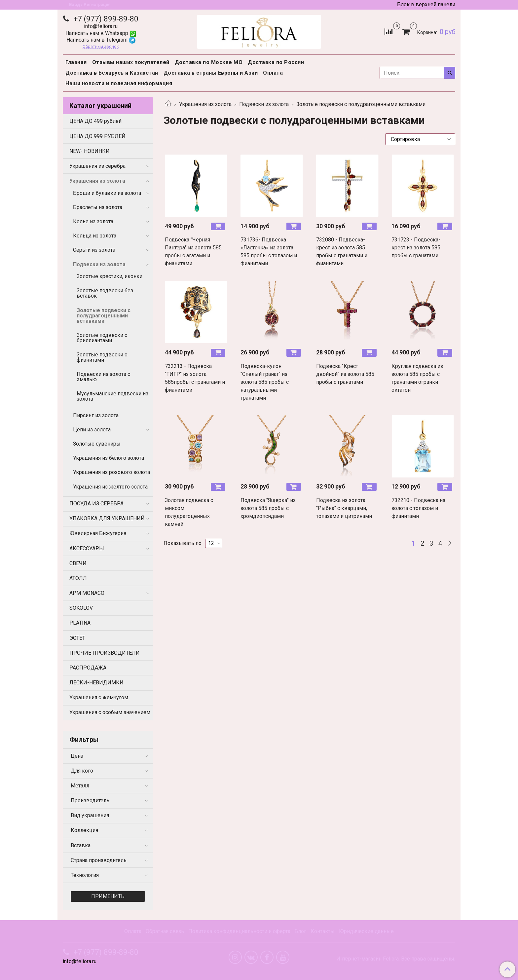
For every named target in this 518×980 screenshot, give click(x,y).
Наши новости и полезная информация (119, 83)
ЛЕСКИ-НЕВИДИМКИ (96, 683)
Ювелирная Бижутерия (98, 533)
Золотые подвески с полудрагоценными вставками (104, 316)
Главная (76, 62)
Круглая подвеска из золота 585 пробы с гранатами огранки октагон (417, 378)
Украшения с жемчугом (99, 697)
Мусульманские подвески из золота (112, 396)
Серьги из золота (94, 250)
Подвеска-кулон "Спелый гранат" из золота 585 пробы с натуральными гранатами (265, 382)
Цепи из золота (92, 430)
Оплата (273, 73)
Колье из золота (93, 221)
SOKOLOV (81, 608)
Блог (300, 931)
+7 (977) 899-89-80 (105, 19)
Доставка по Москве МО (209, 62)
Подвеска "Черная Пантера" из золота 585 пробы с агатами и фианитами (193, 252)
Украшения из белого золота (109, 458)
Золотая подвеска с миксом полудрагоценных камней (189, 512)
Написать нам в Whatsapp (101, 33)
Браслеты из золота (98, 207)
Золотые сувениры (97, 444)
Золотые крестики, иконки (110, 276)
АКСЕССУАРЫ (87, 548)
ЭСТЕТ (77, 638)
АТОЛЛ (78, 578)
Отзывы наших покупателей (131, 62)
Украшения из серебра (97, 166)
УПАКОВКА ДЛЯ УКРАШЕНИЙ (107, 518)
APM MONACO (87, 593)
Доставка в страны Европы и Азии (211, 73)
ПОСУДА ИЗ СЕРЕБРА (96, 504)
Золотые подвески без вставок (105, 293)
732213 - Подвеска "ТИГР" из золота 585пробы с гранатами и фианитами (195, 378)
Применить (108, 896)
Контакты (323, 931)
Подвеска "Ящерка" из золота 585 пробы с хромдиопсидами (268, 508)
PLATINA (80, 623)
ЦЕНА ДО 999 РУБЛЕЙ (97, 136)
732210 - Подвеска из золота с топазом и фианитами (418, 508)
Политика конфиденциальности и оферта (239, 931)
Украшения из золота (205, 104)
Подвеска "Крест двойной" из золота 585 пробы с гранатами (345, 374)
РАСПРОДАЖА (88, 668)
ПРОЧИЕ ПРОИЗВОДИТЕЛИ (105, 653)
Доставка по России (276, 62)
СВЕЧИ (78, 563)
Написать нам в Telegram (101, 40)
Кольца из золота (95, 236)
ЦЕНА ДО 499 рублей (95, 121)
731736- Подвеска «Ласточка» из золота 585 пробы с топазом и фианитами (269, 252)
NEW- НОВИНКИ (90, 151)
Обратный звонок (101, 47)
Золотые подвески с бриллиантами (102, 338)
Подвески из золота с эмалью (103, 377)
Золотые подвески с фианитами (102, 357)
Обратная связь (165, 931)
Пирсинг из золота (96, 415)
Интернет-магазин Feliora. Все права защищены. (396, 959)
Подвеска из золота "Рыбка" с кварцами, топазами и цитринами (344, 508)
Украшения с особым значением (110, 712)
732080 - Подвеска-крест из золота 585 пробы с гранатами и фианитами (342, 252)
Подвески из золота (264, 104)
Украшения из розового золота (111, 472)
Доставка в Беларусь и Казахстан (112, 73)
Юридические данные (366, 931)
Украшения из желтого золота (110, 487)
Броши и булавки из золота (107, 193)
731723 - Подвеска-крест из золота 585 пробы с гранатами (416, 248)
